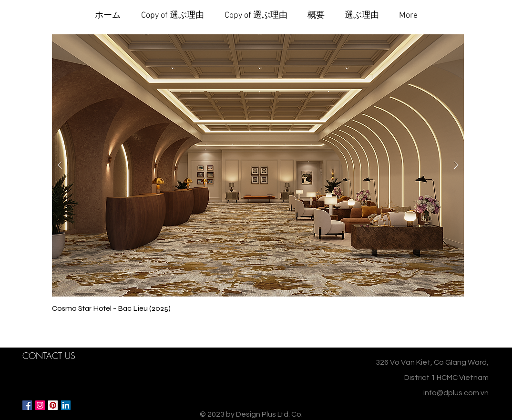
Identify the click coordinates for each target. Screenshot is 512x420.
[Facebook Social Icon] (27, 405)
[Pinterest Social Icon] (53, 405)
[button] (258, 165)
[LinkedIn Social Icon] (66, 405)
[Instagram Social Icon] (40, 405)
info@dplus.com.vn (456, 393)
